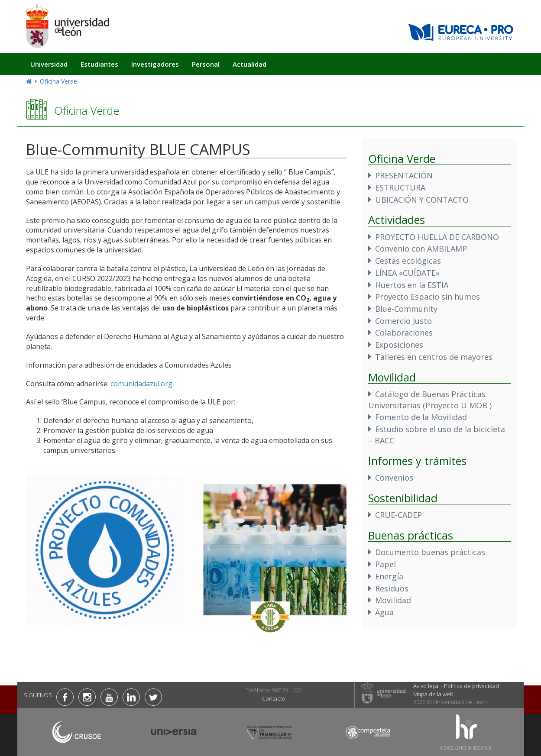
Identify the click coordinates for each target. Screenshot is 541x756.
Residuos (392, 588)
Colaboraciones (404, 333)
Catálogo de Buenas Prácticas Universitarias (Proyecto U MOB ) (430, 400)
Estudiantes (99, 64)
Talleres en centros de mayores (434, 357)
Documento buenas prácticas (430, 552)
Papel (386, 564)
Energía (389, 576)
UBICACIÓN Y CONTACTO (422, 200)
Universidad (49, 64)
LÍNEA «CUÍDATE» (407, 273)
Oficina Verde (58, 81)
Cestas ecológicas (408, 261)
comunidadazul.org (141, 384)
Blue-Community (406, 309)
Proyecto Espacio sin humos (428, 297)
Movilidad (393, 600)
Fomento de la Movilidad (421, 417)
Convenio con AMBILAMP (421, 249)
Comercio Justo (403, 321)
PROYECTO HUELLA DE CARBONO (437, 237)
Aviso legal (426, 686)
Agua (384, 612)
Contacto (274, 698)
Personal (206, 64)
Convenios (394, 478)
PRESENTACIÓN (404, 175)
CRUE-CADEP (398, 515)
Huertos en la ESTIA (412, 285)
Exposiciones (399, 345)
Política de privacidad (471, 686)
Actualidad (249, 64)
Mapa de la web (433, 694)
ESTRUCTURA (400, 187)
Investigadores (155, 64)
